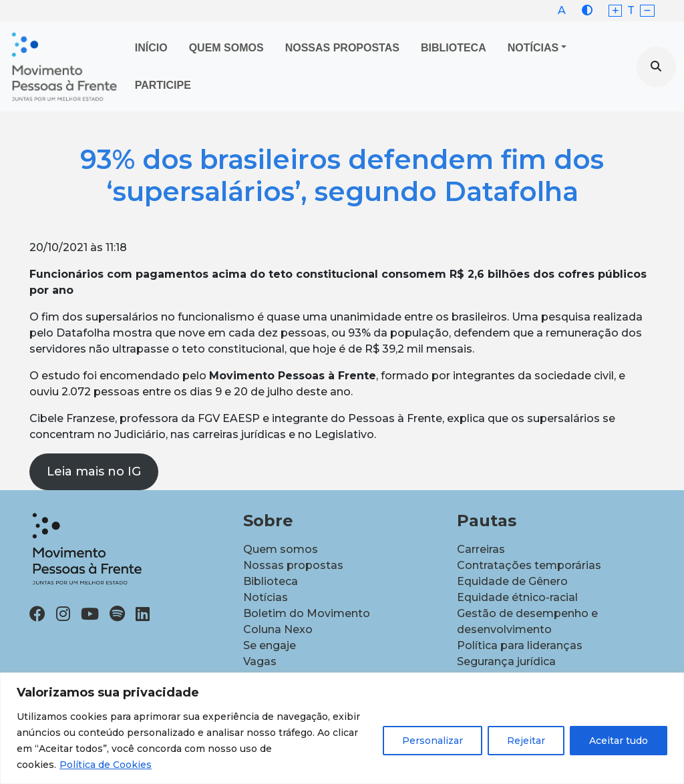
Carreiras (481, 549)
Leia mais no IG (94, 471)
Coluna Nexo (278, 629)
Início (151, 48)
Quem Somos (226, 48)
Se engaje (270, 645)
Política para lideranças (520, 645)
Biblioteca (454, 48)
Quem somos (281, 549)
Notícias (533, 48)
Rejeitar (526, 741)
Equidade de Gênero (512, 581)
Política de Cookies (106, 765)
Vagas (260, 661)
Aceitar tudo (619, 741)
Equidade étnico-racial (517, 597)
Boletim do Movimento (307, 613)
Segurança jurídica (506, 661)
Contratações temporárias (529, 565)
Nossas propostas (342, 48)
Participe (163, 85)
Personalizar (433, 741)
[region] (342, 728)
